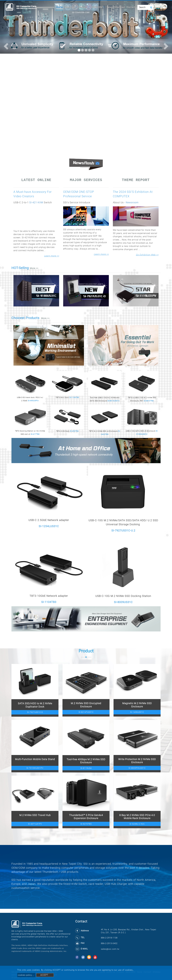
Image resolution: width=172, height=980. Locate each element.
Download (120, 7)
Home (60, 7)
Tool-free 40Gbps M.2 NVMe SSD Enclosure (86, 761)
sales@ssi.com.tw (110, 949)
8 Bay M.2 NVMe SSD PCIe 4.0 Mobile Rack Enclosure (137, 817)
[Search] (145, 7)
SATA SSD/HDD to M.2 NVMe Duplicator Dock (35, 705)
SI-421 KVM (36, 202)
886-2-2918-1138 (109, 938)
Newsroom (132, 202)
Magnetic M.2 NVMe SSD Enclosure (137, 705)
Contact (131, 7)
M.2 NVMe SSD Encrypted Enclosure (86, 705)
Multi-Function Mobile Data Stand (35, 759)
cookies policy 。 (26, 975)
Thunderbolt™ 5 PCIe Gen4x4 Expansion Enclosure (86, 817)
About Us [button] (70, 7)
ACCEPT (44, 975)
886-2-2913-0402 (109, 943)
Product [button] (83, 7)
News (109, 7)
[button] (6, 46)
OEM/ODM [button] (97, 7)
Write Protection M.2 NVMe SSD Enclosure (137, 761)
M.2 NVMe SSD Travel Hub (35, 815)
